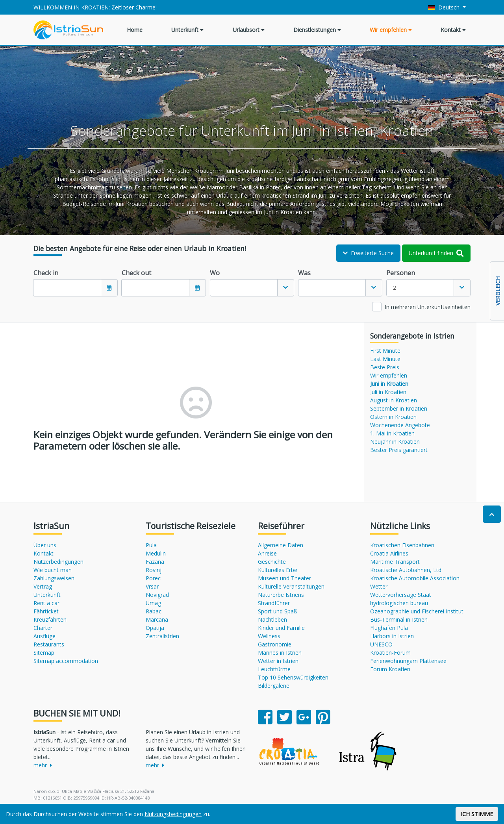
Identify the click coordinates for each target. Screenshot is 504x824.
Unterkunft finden (436, 253)
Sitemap (44, 653)
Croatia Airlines (389, 553)
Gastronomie (275, 644)
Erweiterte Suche (368, 253)
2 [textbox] (395, 288)
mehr (43, 765)
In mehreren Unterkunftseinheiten (428, 307)
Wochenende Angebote (400, 425)
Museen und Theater (284, 578)
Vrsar (152, 586)
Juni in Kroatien (389, 384)
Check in (46, 273)
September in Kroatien (399, 408)
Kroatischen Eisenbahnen (402, 545)
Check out (136, 273)
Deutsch (445, 7)
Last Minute (385, 359)
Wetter (379, 586)
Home (135, 30)
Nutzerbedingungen (58, 562)
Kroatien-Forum (390, 653)
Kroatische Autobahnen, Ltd (406, 570)
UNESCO (381, 644)
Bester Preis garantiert (399, 450)
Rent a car (46, 603)
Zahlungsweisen (54, 578)
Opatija (155, 628)
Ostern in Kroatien (393, 417)
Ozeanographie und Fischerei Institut (417, 611)
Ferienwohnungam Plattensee (408, 661)
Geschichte (272, 562)
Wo (215, 273)
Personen (401, 273)
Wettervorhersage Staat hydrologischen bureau (401, 599)
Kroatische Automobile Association (415, 578)
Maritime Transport (395, 562)
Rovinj (154, 570)
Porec (153, 578)
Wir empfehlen (391, 30)
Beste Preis (385, 367)
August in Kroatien (394, 400)
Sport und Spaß (278, 611)
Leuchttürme (274, 669)
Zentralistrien (162, 636)
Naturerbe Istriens (281, 595)
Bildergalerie (274, 686)
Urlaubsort (249, 30)
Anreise (267, 553)
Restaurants (49, 644)
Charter (43, 628)
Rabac (154, 611)
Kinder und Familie (281, 628)
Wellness (269, 636)
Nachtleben (272, 619)
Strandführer (274, 603)
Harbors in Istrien (392, 636)
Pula (151, 545)
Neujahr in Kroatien (395, 442)
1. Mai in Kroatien (392, 433)
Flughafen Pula (389, 628)
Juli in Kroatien (388, 392)
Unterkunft (187, 30)
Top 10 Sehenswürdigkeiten (293, 677)
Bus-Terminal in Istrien (399, 619)
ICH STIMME (477, 814)
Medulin (156, 553)
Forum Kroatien (390, 669)
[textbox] (244, 288)
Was (304, 273)
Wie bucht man (53, 570)
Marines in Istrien (280, 653)
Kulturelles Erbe (278, 570)
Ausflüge (44, 636)
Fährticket (46, 611)
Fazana (155, 562)
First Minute (385, 351)
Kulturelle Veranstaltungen (291, 586)
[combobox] (252, 288)
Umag (153, 603)
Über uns (45, 545)
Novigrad (157, 595)
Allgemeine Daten (281, 545)
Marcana (157, 619)
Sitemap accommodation (66, 661)
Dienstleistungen (317, 30)
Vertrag (43, 586)
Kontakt (453, 30)
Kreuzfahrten (50, 619)
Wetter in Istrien (278, 661)
